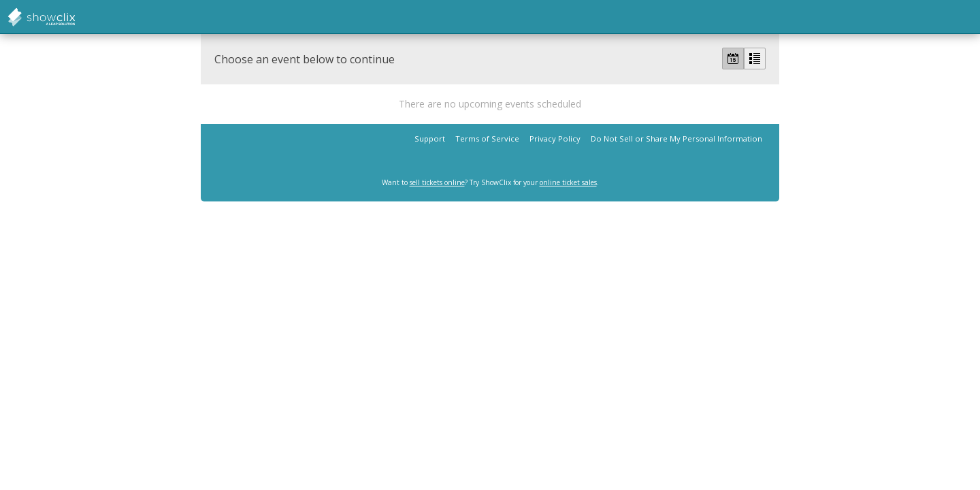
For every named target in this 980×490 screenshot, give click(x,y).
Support (430, 138)
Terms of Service (487, 138)
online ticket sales (568, 182)
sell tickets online (437, 182)
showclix (75, 17)
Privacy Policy (555, 138)
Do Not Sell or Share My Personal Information (676, 138)
